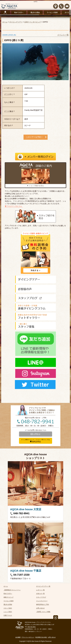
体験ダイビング (9, 597)
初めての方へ (19, 13)
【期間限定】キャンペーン (12, 590)
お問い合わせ (40, 608)
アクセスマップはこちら (14, 206)
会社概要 (18, 637)
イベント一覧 (63, 35)
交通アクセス (8, 615)
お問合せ (37, 434)
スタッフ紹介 (8, 608)
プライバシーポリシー (28, 637)
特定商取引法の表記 (41, 637)
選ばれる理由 (35, 13)
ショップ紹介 (8, 612)
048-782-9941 (21, 513)
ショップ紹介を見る (36, 186)
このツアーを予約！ (34, 137)
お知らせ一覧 (40, 594)
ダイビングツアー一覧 (43, 586)
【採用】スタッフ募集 (43, 612)
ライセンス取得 (52, 13)
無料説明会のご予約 (43, 604)
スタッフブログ (41, 597)
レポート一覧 (40, 590)
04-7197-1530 (21, 575)
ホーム (5, 13)
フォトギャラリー (42, 601)
